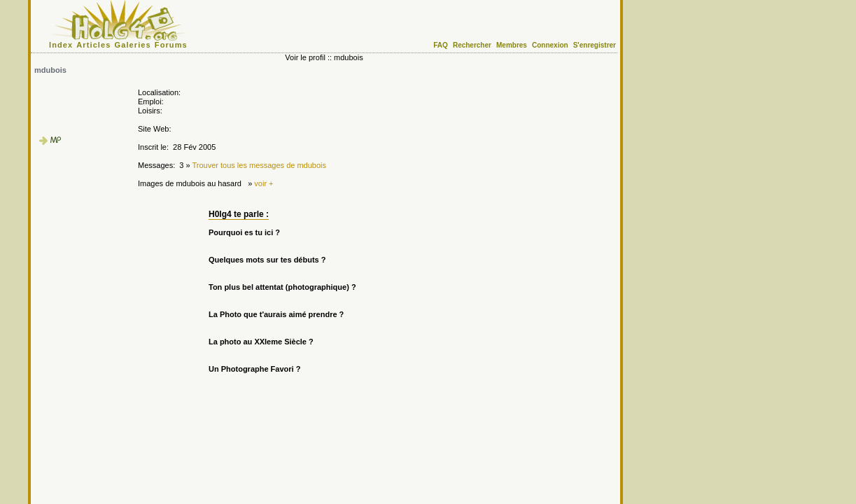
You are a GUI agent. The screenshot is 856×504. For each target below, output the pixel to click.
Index (61, 45)
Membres (512, 45)
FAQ (441, 45)
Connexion (550, 45)
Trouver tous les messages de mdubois (259, 165)
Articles (93, 45)
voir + (264, 183)
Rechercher (472, 45)
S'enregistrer (595, 45)
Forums (171, 45)
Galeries (133, 45)
